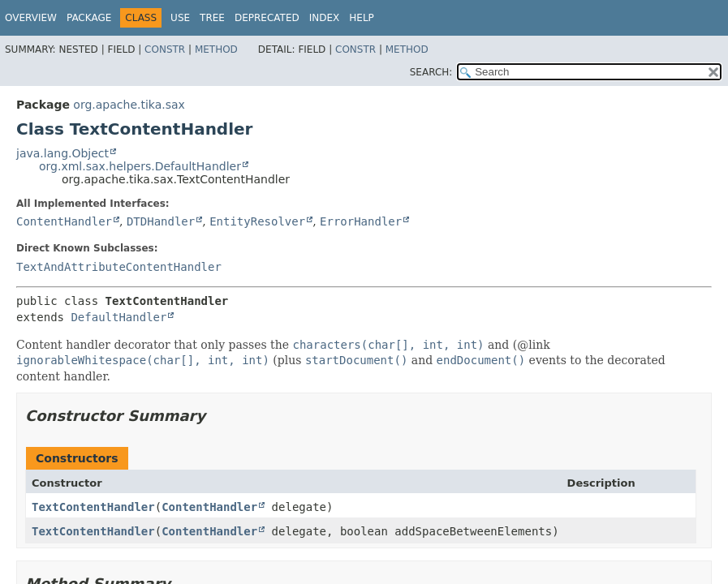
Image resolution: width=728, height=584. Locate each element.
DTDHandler (161, 221)
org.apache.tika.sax (129, 105)
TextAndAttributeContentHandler (119, 267)
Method (216, 49)
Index (325, 18)
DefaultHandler (118, 317)
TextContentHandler (93, 507)
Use (180, 18)
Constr (165, 49)
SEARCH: (431, 72)
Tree (212, 18)
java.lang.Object (62, 153)
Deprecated (267, 18)
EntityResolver (257, 221)
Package (89, 18)
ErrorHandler (361, 221)
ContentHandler (64, 221)
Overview (31, 18)
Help (362, 18)
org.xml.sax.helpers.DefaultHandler (140, 166)
